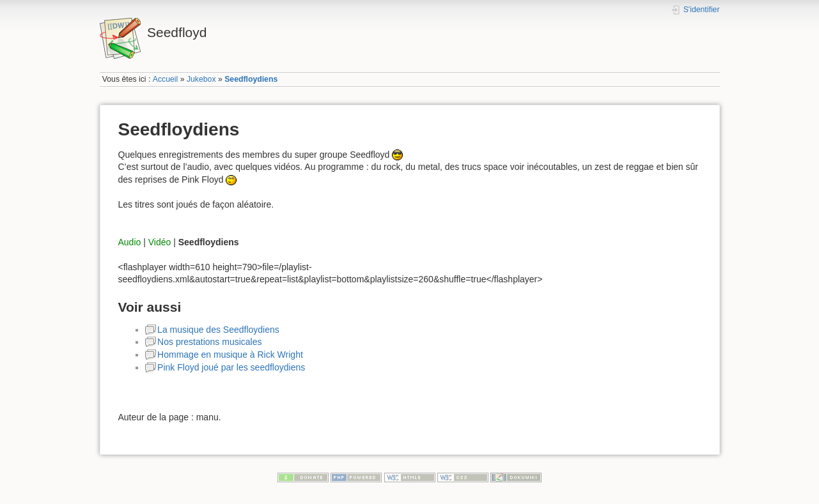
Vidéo (160, 242)
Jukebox (201, 79)
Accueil (166, 79)
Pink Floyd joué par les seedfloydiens (231, 367)
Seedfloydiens (251, 79)
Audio (130, 242)
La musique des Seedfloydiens (218, 330)
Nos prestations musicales (209, 342)
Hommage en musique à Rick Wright (230, 355)
